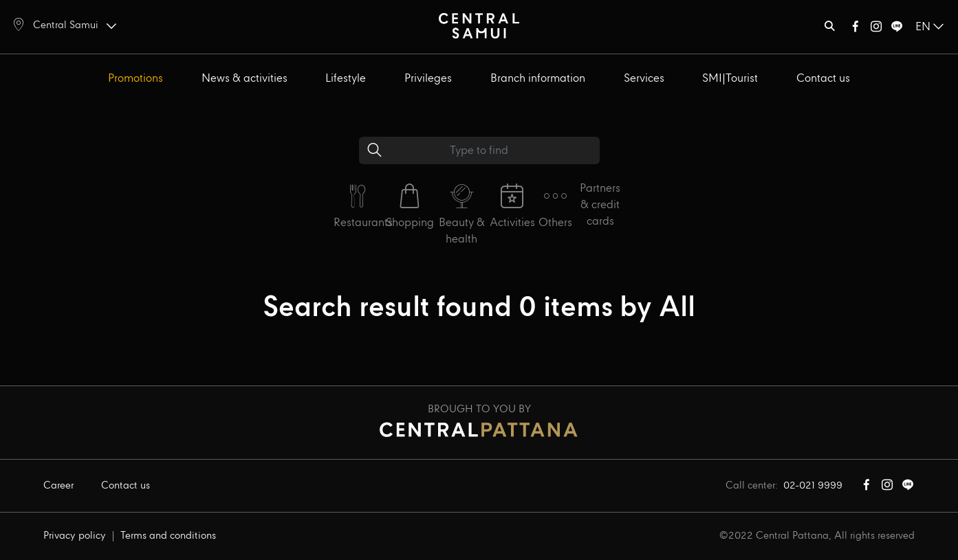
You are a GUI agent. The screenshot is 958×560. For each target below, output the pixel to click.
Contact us (823, 79)
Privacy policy (75, 536)
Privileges (428, 79)
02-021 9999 (813, 486)
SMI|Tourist (730, 79)
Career (58, 486)
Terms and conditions (168, 536)
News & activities (244, 79)
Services (644, 79)
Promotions (135, 79)
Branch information (538, 79)
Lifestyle (346, 79)
